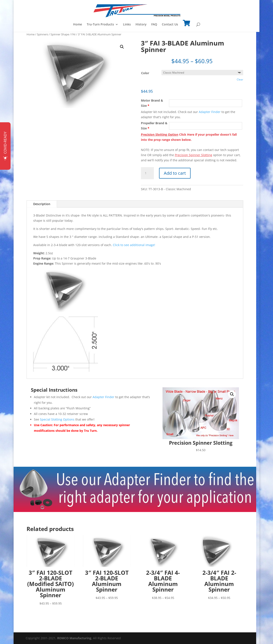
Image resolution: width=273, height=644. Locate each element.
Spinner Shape (60, 34)
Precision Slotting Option (160, 134)
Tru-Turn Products (100, 25)
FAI (73, 34)
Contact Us (170, 25)
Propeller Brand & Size (154, 126)
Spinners (43, 34)
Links (127, 25)
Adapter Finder (210, 112)
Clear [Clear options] (240, 79)
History (141, 25)
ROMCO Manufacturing (74, 638)
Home (78, 25)
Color (145, 73)
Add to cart (175, 173)
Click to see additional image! (134, 245)
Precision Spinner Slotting (193, 155)
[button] (122, 47)
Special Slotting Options (57, 419)
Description (42, 204)
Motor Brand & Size (152, 103)
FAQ (154, 25)
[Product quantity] (147, 173)
